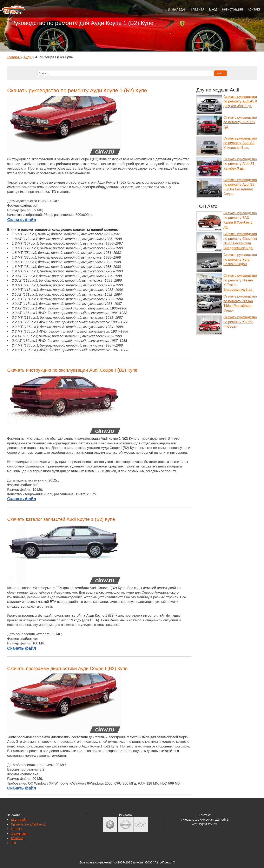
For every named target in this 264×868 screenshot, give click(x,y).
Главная (198, 9)
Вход (213, 9)
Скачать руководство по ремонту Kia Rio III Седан (240, 322)
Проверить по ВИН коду (28, 824)
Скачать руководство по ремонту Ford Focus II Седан (240, 259)
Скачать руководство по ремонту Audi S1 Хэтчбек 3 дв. (240, 164)
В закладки (177, 9)
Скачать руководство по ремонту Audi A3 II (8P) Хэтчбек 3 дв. (240, 101)
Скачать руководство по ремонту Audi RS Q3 (240, 122)
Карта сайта (19, 819)
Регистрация (232, 9)
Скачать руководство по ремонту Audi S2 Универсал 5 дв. (240, 143)
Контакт (254, 9)
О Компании (20, 833)
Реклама (17, 838)
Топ (13, 843)
